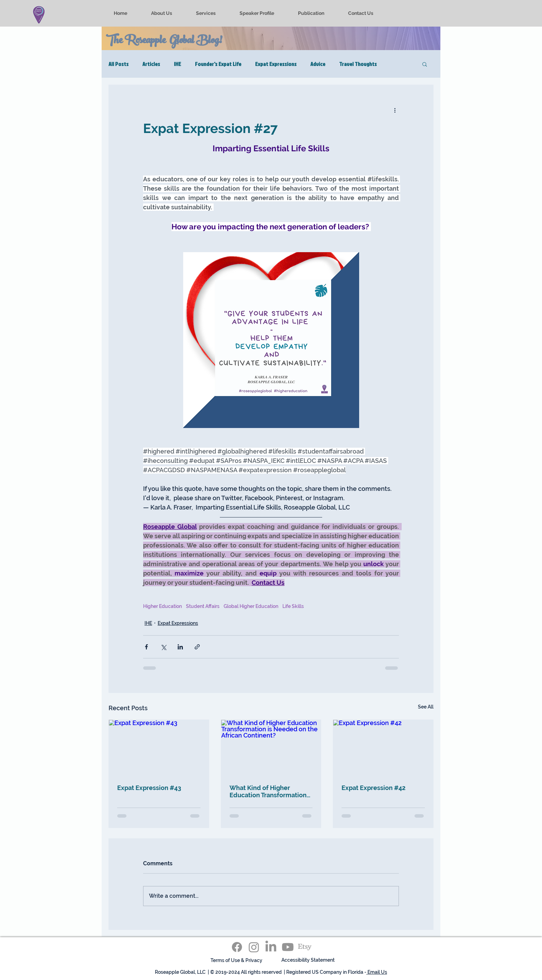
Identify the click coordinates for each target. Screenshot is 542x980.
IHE (177, 64)
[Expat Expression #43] (159, 748)
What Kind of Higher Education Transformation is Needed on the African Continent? (268, 791)
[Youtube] (288, 947)
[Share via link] (197, 647)
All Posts (119, 64)
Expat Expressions (276, 64)
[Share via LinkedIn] (180, 647)
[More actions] (395, 110)
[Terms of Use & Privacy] (236, 961)
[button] (425, 64)
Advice (318, 64)
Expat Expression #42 (373, 788)
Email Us (377, 972)
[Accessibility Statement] (308, 960)
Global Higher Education (251, 606)
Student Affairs (203, 606)
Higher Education (162, 606)
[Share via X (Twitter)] (163, 647)
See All (426, 707)
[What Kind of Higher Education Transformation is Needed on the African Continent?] (271, 748)
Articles (151, 64)
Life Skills (293, 606)
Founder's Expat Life (218, 64)
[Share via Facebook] (146, 647)
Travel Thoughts (358, 64)
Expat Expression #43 (149, 788)
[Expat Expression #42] (383, 748)
